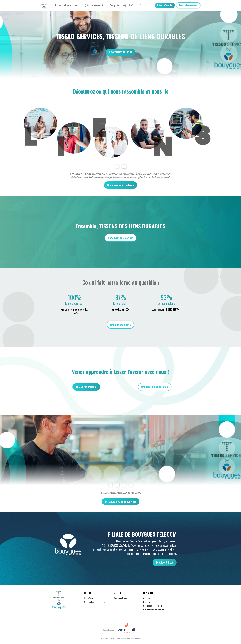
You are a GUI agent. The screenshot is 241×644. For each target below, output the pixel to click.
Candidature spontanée (155, 387)
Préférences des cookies (154, 609)
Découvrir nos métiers (121, 238)
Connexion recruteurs (153, 606)
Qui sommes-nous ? (94, 5)
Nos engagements (120, 325)
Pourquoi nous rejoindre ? (121, 5)
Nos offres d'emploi (86, 387)
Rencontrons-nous (188, 5)
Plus (143, 5)
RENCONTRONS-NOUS (121, 52)
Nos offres (89, 598)
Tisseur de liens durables (67, 5)
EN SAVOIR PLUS (165, 562)
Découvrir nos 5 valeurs (121, 185)
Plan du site (148, 602)
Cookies (147, 598)
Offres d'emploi (165, 5)
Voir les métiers (120, 598)
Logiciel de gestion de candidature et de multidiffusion (120, 639)
